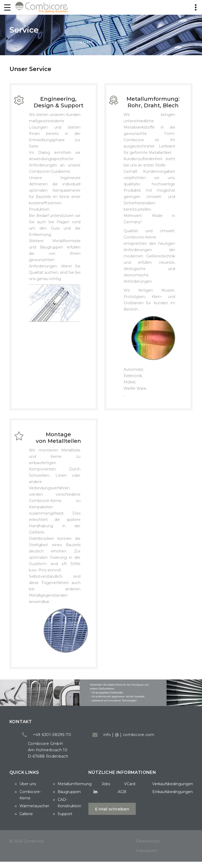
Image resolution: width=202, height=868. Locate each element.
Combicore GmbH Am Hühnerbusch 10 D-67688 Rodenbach (80, 756)
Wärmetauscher (34, 804)
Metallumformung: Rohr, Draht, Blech (153, 104)
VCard (110, 790)
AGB (104, 798)
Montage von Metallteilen (58, 442)
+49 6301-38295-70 (84, 741)
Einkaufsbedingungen (154, 798)
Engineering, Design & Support (59, 104)
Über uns (28, 781)
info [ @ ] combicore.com (161, 741)
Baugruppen (69, 789)
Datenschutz (148, 847)
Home (87, 42)
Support (65, 811)
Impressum (146, 857)
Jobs (87, 790)
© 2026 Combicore (27, 847)
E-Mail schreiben (94, 815)
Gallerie (26, 811)
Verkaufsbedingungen (155, 790)
